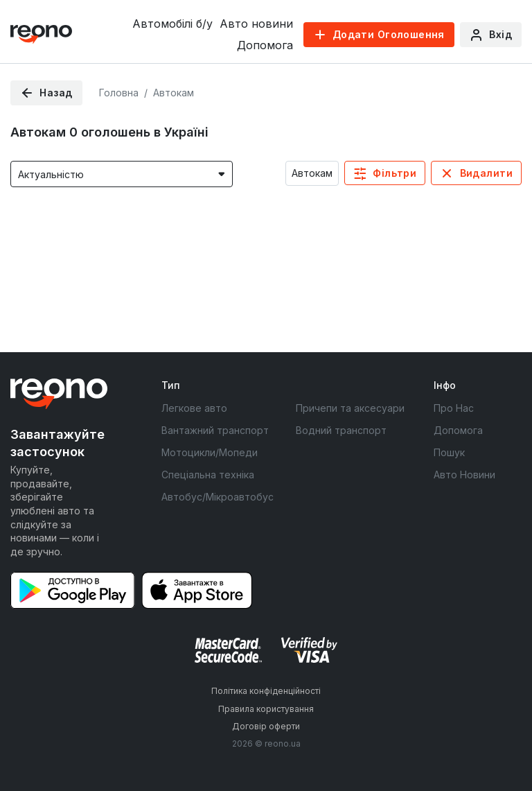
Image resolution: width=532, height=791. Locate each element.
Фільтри (394, 173)
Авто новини (256, 24)
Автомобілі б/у (172, 24)
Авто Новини (464, 475)
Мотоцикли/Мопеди (210, 452)
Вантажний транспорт (215, 430)
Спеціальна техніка (208, 475)
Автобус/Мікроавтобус (218, 497)
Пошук (449, 452)
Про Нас (454, 408)
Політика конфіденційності (266, 691)
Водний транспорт (341, 430)
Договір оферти (266, 726)
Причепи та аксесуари (350, 408)
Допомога (265, 45)
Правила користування (266, 709)
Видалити (486, 173)
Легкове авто (194, 408)
